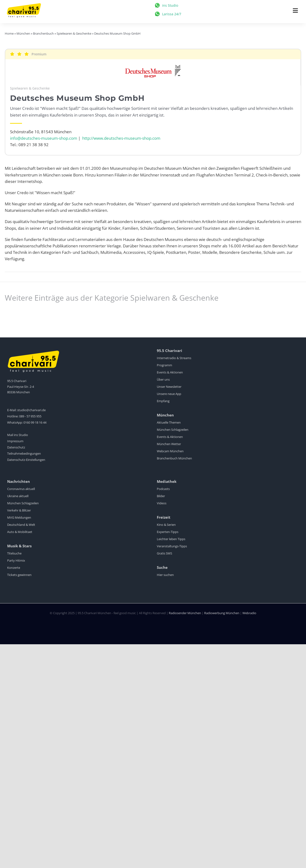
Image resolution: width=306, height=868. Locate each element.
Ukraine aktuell (18, 496)
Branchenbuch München (174, 458)
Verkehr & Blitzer (19, 510)
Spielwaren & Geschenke (30, 88)
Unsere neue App (169, 394)
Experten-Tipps (168, 532)
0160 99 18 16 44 (35, 422)
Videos (162, 503)
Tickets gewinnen (19, 575)
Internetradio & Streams (174, 358)
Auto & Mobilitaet (20, 532)
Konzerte (14, 568)
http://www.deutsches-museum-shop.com (121, 138)
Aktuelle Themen (169, 422)
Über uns (163, 379)
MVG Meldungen (19, 517)
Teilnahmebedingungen (24, 453)
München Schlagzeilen (173, 430)
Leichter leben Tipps (171, 539)
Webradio (249, 613)
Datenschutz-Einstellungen (26, 460)
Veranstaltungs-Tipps (172, 546)
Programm (164, 365)
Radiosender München (185, 613)
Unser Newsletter (169, 387)
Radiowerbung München (222, 613)
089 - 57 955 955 (30, 416)
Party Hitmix (16, 560)
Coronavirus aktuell (21, 489)
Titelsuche (14, 553)
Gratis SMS (164, 553)
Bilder (161, 496)
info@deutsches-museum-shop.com (44, 138)
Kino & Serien (166, 525)
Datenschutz (16, 447)
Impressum (15, 441)
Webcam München (170, 451)
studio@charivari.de (31, 410)
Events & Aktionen (170, 372)
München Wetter (169, 444)
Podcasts (163, 489)
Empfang (163, 401)
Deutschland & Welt (21, 525)
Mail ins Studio (18, 435)
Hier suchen (165, 575)
